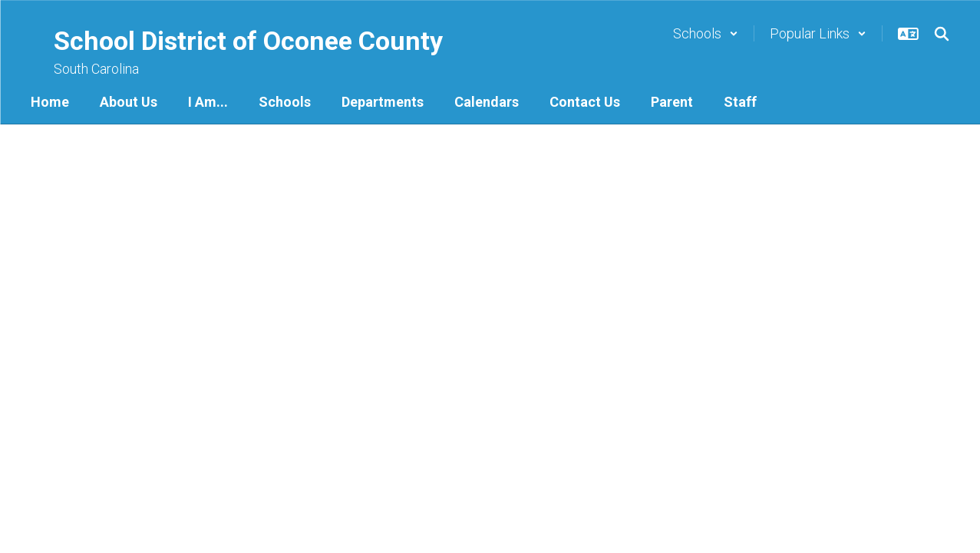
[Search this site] (942, 34)
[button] (706, 33)
